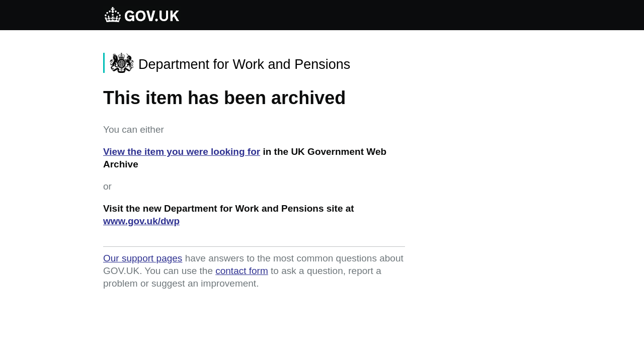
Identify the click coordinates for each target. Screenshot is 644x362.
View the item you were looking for (182, 152)
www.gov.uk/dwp (141, 221)
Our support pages (143, 258)
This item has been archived (224, 98)
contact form (242, 271)
